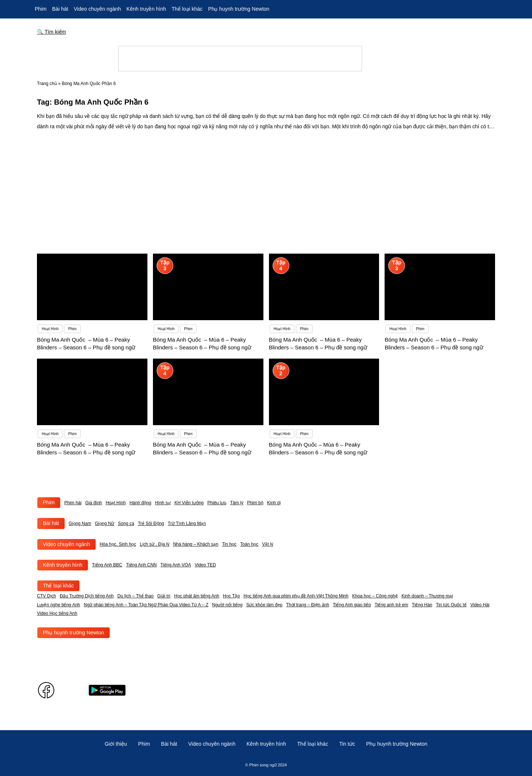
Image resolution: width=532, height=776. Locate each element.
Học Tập (231, 596)
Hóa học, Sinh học (118, 544)
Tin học (229, 544)
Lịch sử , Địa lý (154, 544)
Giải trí (164, 596)
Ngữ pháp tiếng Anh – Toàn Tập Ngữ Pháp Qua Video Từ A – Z (146, 605)
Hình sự (163, 503)
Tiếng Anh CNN (141, 565)
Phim (41, 9)
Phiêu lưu (217, 503)
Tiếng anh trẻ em (391, 605)
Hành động (140, 503)
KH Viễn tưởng (189, 503)
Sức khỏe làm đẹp (264, 605)
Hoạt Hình (116, 503)
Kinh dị (274, 503)
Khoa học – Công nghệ (375, 596)
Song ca (126, 523)
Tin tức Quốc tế (451, 605)
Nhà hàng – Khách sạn (195, 544)
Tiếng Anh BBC (107, 565)
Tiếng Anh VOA (176, 565)
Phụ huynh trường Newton (239, 9)
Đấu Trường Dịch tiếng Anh (87, 596)
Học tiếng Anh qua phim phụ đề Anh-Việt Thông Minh (296, 596)
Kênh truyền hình (146, 9)
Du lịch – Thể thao (136, 596)
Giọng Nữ (105, 523)
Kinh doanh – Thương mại (427, 596)
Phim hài (73, 503)
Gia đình (94, 503)
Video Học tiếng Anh (57, 613)
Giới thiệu (116, 744)
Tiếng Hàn (422, 605)
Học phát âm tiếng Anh (197, 596)
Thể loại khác (187, 9)
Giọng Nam (80, 523)
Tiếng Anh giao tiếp (352, 605)
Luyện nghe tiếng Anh (59, 605)
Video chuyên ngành (98, 9)
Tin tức (347, 744)
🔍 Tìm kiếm (52, 32)
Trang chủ (47, 84)
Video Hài (480, 605)
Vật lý (267, 544)
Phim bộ (255, 503)
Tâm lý (237, 503)
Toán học (249, 544)
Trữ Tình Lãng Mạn (187, 523)
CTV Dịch (47, 596)
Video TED (205, 565)
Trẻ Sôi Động (151, 523)
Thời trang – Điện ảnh (308, 605)
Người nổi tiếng (227, 605)
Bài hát (60, 9)
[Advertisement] (266, 187)
